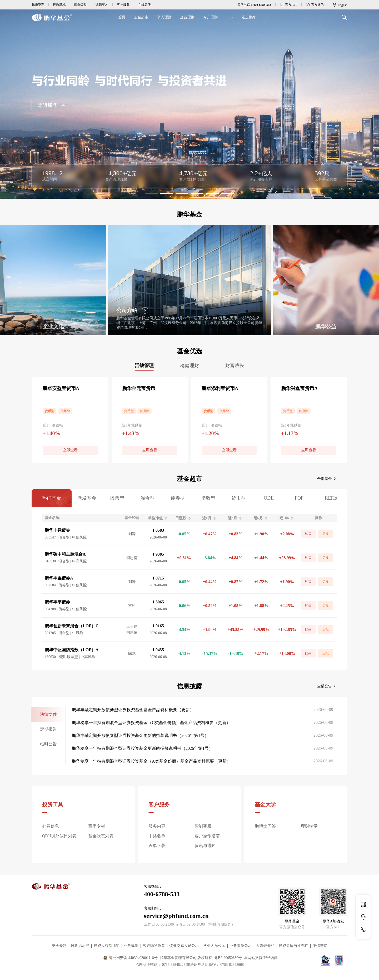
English (340, 5)
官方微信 (315, 4)
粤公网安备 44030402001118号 (130, 958)
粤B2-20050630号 (228, 958)
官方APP (288, 4)
